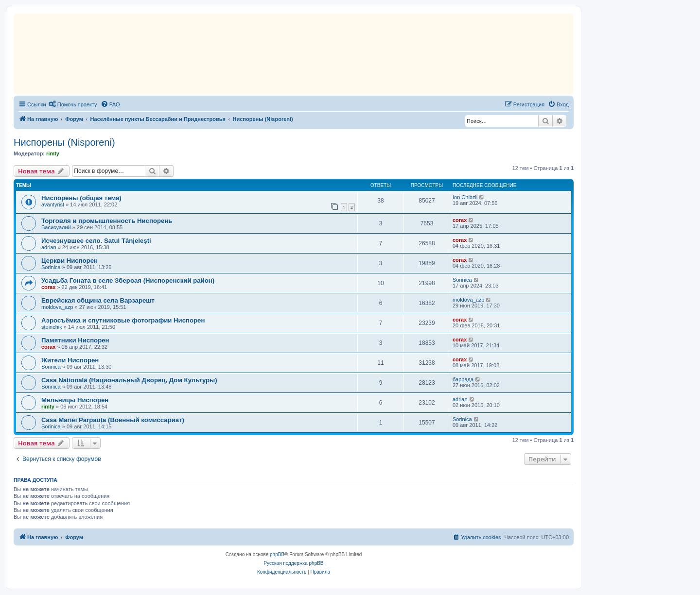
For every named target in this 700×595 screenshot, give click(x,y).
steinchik (52, 327)
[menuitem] (73, 104)
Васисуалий (56, 227)
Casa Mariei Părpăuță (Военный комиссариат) (113, 420)
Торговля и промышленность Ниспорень (107, 221)
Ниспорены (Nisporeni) (64, 142)
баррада (463, 379)
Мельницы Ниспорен (75, 400)
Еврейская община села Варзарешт (98, 300)
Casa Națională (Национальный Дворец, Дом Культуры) (129, 380)
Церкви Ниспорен (70, 261)
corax (460, 220)
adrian (49, 247)
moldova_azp (57, 307)
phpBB (277, 554)
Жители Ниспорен (70, 360)
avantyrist (53, 204)
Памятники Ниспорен (75, 340)
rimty (53, 153)
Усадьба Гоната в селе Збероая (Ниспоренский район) (128, 280)
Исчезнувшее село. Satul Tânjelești (96, 241)
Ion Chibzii (465, 197)
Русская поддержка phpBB (293, 563)
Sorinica (51, 267)
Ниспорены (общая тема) (81, 198)
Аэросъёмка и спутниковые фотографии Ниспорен (123, 320)
